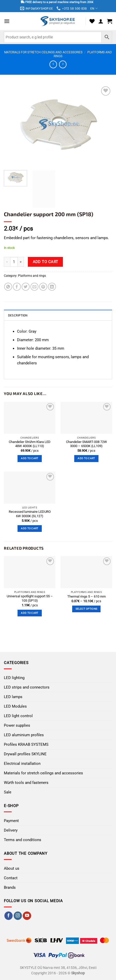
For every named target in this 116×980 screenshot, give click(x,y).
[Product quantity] (14, 262)
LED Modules (15, 706)
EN (94, 8)
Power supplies (17, 725)
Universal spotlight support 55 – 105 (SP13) (30, 598)
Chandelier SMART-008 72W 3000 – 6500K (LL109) (86, 444)
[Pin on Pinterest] (43, 287)
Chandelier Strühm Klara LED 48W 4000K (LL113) (30, 444)
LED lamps (13, 697)
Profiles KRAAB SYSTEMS (26, 744)
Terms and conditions (23, 840)
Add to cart (45, 262)
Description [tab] (18, 315)
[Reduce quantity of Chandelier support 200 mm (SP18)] (7, 262)
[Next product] (53, 64)
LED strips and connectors (27, 687)
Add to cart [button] (30, 458)
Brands (10, 887)
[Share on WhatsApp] (8, 287)
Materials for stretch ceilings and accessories (43, 52)
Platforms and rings (32, 276)
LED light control (18, 716)
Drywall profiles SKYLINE (25, 754)
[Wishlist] (92, 21)
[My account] (101, 21)
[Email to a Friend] (34, 287)
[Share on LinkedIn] (52, 287)
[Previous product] (63, 64)
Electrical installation (22, 764)
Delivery (11, 830)
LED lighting (14, 678)
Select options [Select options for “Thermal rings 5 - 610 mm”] (86, 609)
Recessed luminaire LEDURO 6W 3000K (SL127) (30, 514)
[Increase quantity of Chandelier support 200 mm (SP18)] (21, 262)
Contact (11, 878)
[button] (7, 21)
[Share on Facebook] (17, 287)
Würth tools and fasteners (26, 783)
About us (12, 868)
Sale (8, 792)
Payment (11, 821)
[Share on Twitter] (26, 287)
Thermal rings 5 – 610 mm (86, 596)
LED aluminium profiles (24, 735)
